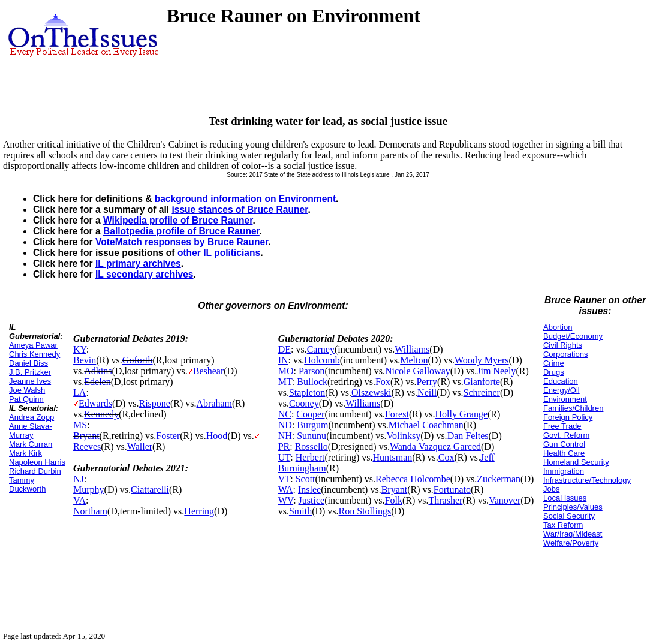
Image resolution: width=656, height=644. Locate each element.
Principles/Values (573, 507)
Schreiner (482, 392)
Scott (306, 479)
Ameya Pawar (33, 345)
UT (285, 457)
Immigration (564, 471)
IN (283, 360)
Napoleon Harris (37, 462)
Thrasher (445, 500)
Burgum (312, 425)
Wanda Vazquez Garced (435, 446)
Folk (394, 500)
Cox (446, 457)
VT (285, 479)
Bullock (312, 382)
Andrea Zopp (31, 417)
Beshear (209, 371)
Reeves (87, 446)
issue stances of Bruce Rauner (240, 210)
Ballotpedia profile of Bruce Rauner (181, 231)
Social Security (569, 516)
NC (285, 414)
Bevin (85, 360)
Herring (199, 511)
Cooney (304, 403)
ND (285, 425)
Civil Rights (563, 345)
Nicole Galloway (418, 371)
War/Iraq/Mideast (573, 534)
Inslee (309, 490)
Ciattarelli (150, 490)
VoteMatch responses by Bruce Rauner (182, 242)
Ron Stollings (365, 511)
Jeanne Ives (30, 381)
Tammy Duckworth (27, 484)
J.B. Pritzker (30, 372)
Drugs (554, 372)
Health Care (564, 453)
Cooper (310, 414)
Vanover (505, 500)
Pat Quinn (26, 399)
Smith (300, 511)
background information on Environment (245, 199)
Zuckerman (499, 479)
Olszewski (371, 392)
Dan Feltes (468, 436)
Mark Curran (31, 444)
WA (286, 490)
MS (80, 425)
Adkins (98, 371)
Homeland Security (576, 462)
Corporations (565, 354)
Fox (383, 382)
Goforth (138, 360)
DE (285, 349)
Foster (168, 436)
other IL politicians (219, 253)
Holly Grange (461, 414)
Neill (427, 392)
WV (286, 500)
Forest (397, 414)
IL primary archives (138, 264)
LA (79, 392)
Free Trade (562, 426)
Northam (90, 511)
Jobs (551, 489)
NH (285, 436)
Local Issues (565, 498)
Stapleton (307, 392)
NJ (79, 479)
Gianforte (482, 382)
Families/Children (573, 408)
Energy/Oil (562, 390)
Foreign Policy (568, 417)
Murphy (89, 490)
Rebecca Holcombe (413, 479)
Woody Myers (482, 360)
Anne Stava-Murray (31, 431)
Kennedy (101, 414)
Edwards (95, 403)
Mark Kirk (25, 453)
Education (561, 381)
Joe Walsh (27, 390)
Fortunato (452, 490)
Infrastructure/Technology (587, 480)
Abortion (558, 327)
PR (284, 446)
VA (79, 500)
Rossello (312, 446)
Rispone (154, 403)
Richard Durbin (35, 471)
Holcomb (322, 360)
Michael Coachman (426, 425)
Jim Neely (496, 371)
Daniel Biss (28, 363)
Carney (321, 349)
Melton (414, 360)
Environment (565, 399)
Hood (217, 436)
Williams (412, 349)
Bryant (86, 436)
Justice (312, 500)
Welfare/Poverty (571, 543)
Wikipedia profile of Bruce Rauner (178, 220)
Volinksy (404, 436)
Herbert (310, 457)
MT (285, 382)
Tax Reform (563, 525)
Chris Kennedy (34, 354)
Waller (140, 446)
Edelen (97, 382)
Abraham (215, 403)
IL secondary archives (145, 274)
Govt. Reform (566, 435)
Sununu (312, 436)
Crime (554, 363)
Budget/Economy (573, 336)
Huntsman (392, 457)
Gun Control (564, 444)
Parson (312, 371)
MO (286, 371)
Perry (427, 382)
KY (80, 349)
